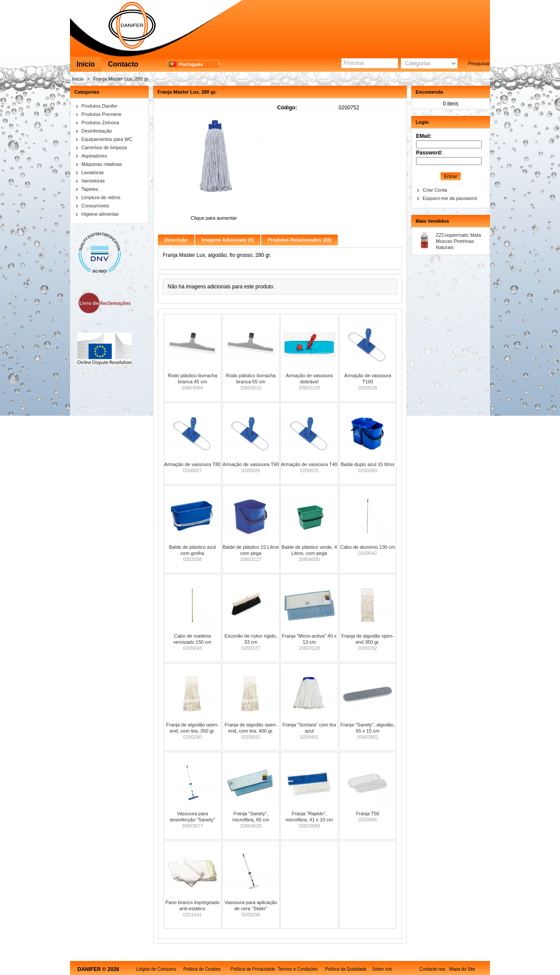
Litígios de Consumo (156, 969)
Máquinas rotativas (101, 164)
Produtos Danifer (100, 106)
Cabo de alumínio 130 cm (368, 547)
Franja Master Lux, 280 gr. (121, 79)
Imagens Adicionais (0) (228, 240)
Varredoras (93, 181)
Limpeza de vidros (101, 197)
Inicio (86, 64)
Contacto (123, 64)
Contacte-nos (432, 969)
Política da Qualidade (346, 969)
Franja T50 (368, 814)
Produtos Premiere (101, 114)
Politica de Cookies (202, 969)
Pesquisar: (479, 63)
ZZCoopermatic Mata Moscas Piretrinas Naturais (458, 241)
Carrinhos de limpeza (104, 147)
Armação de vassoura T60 (251, 464)
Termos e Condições (298, 969)
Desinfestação (97, 131)
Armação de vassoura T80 (192, 464)
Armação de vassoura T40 (309, 464)
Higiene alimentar (100, 214)
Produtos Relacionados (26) (299, 240)
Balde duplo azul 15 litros (368, 464)
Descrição (176, 240)
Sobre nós (382, 969)
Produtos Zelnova (100, 123)
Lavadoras (93, 172)
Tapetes (90, 189)
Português (186, 64)
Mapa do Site (462, 969)
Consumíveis (95, 206)
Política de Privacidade (253, 969)
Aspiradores (94, 156)
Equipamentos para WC (107, 139)
